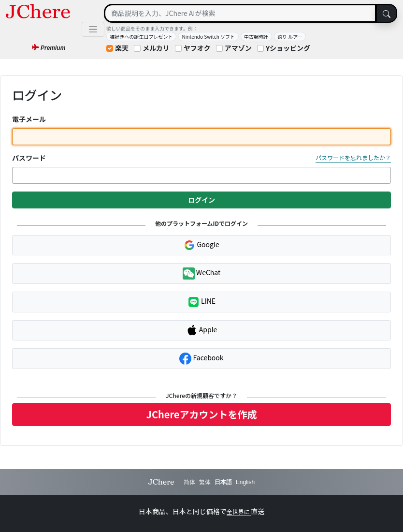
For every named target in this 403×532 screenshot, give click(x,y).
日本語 (223, 482)
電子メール (29, 119)
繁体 (205, 482)
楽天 (122, 48)
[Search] (240, 13)
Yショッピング (288, 48)
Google (201, 245)
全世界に (239, 511)
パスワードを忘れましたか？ (353, 157)
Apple (202, 330)
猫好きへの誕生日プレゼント (142, 37)
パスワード (29, 158)
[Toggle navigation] (93, 29)
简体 (189, 482)
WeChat (202, 273)
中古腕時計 (256, 37)
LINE (201, 302)
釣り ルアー (290, 37)
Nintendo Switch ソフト (209, 37)
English (245, 482)
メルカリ (156, 48)
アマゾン (238, 48)
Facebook (201, 359)
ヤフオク (197, 48)
